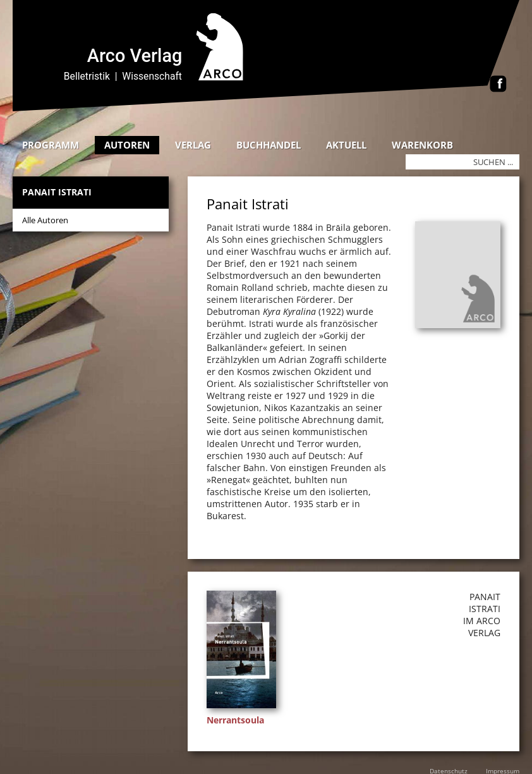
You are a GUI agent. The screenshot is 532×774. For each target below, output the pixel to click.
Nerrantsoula (235, 720)
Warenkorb (422, 145)
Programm (51, 145)
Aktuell (346, 145)
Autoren (127, 145)
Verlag (193, 145)
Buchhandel (269, 145)
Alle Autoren (45, 220)
